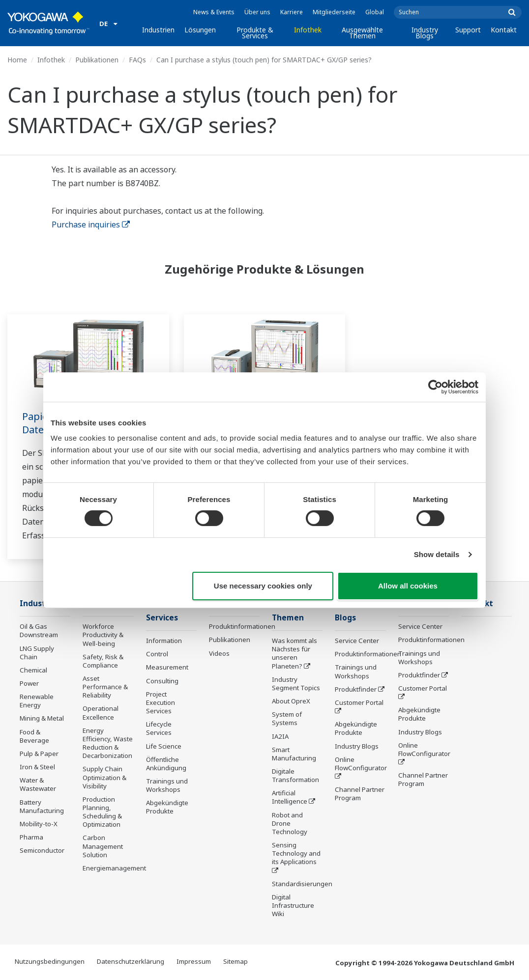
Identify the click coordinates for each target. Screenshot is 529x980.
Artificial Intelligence (290, 797)
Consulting (162, 681)
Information (164, 641)
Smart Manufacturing (294, 754)
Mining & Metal (42, 718)
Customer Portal (359, 702)
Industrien (158, 30)
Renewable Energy (37, 701)
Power (29, 683)
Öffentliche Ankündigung (166, 764)
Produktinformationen (242, 626)
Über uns (257, 12)
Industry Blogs (425, 33)
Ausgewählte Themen (362, 33)
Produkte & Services (255, 33)
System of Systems (287, 718)
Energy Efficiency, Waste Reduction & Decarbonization (108, 743)
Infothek (308, 30)
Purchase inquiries (91, 224)
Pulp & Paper (39, 754)
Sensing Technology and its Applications (296, 853)
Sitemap (235, 961)
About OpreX (291, 701)
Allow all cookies (408, 586)
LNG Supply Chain (37, 653)
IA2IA (280, 736)
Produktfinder (356, 689)
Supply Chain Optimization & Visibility (104, 777)
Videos (219, 653)
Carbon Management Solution (103, 846)
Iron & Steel (37, 767)
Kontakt (504, 30)
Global (375, 12)
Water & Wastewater (38, 784)
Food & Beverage (34, 736)
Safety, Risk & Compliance (103, 661)
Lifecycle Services (159, 728)
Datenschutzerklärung (131, 961)
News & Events (214, 12)
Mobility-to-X (39, 824)
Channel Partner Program (360, 794)
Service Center (357, 641)
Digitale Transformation (295, 775)
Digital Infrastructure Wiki (293, 905)
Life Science (164, 746)
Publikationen (97, 60)
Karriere (292, 12)
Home (17, 60)
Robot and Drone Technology (290, 823)
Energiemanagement (114, 868)
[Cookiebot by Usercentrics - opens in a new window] (435, 387)
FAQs (137, 60)
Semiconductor (42, 850)
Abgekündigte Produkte (167, 807)
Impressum (194, 961)
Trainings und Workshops (167, 785)
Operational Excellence (101, 713)
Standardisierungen (302, 884)
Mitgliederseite (334, 12)
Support (468, 30)
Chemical (33, 670)
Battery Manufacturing (42, 806)
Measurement (167, 667)
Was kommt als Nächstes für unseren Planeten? (294, 653)
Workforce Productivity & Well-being (103, 635)
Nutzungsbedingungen (50, 961)
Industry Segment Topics (296, 684)
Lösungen (200, 30)
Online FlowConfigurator (361, 764)
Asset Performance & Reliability (105, 687)
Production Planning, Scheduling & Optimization (102, 812)
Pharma (31, 837)
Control (157, 654)
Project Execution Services (161, 702)
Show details (437, 554)
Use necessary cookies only (263, 586)
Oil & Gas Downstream (39, 630)
